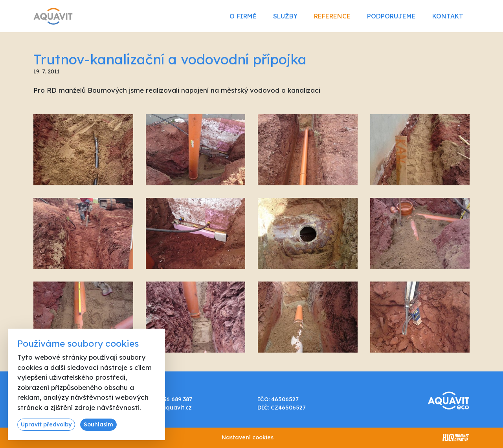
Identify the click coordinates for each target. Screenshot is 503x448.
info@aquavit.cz (169, 408)
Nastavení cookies (248, 437)
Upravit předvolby (46, 424)
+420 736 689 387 (169, 399)
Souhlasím (98, 424)
